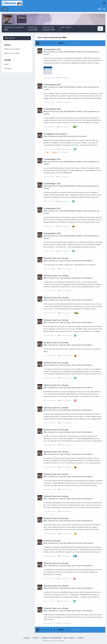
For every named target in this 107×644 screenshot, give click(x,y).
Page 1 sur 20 (77, 43)
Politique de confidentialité (51, 638)
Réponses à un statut (12, 53)
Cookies (80, 638)
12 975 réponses (64, 149)
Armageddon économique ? (56, 134)
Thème (36, 638)
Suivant (61, 43)
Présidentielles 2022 (52, 49)
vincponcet (70, 136)
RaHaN (69, 52)
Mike (45, 52)
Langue (27, 638)
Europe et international (84, 261)
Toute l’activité (9, 38)
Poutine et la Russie (52, 541)
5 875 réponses (65, 269)
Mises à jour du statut (12, 49)
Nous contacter (69, 638)
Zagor (68, 261)
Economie (83, 136)
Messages (8, 68)
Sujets (6, 64)
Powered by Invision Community (53, 641)
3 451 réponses (64, 78)
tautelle (69, 543)
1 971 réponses (64, 556)
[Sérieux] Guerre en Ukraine (56, 258)
